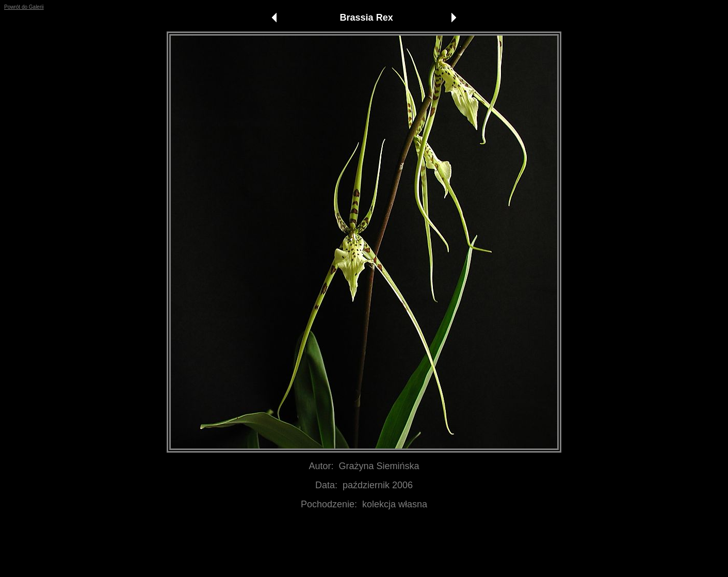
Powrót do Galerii (24, 7)
